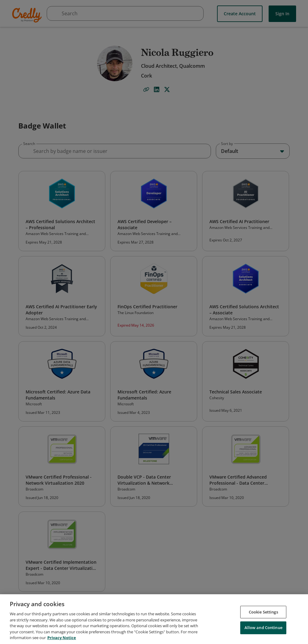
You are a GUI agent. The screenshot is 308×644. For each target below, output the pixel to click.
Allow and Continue (263, 628)
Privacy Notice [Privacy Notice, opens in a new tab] (62, 638)
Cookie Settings (263, 612)
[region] (154, 619)
